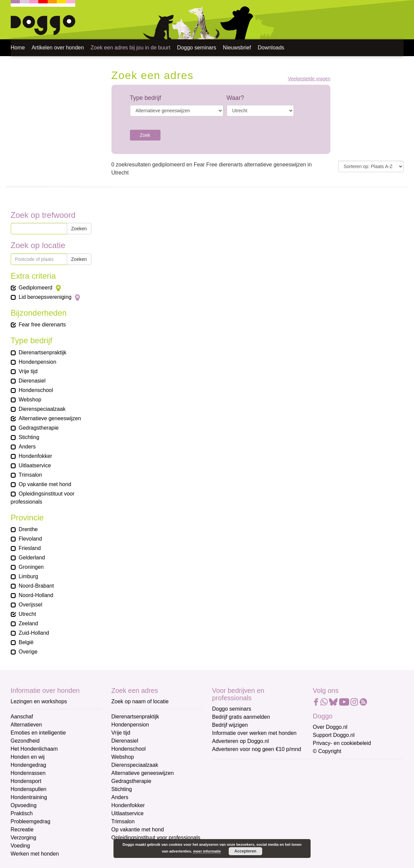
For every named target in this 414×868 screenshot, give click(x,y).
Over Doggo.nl (330, 727)
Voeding (20, 846)
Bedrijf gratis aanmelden (241, 717)
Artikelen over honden (58, 48)
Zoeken (79, 229)
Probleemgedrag (31, 821)
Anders (120, 797)
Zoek (145, 135)
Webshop (123, 757)
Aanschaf (22, 717)
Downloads (271, 48)
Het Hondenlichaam (34, 749)
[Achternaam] (260, 822)
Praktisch (22, 813)
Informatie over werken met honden (255, 733)
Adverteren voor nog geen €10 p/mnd (257, 749)
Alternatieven (26, 725)
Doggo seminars (197, 48)
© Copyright (327, 751)
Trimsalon (123, 821)
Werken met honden (35, 854)
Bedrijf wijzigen (230, 725)
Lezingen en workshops (39, 701)
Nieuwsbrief (237, 48)
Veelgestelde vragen (309, 79)
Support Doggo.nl (334, 735)
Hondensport (26, 781)
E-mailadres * (229, 767)
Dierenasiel (125, 741)
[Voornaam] (260, 800)
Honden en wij (28, 757)
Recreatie (22, 830)
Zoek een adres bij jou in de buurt (130, 48)
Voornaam (225, 790)
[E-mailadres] (260, 778)
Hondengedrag (29, 765)
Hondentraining (29, 797)
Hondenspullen (29, 789)
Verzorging (24, 838)
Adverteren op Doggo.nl (241, 741)
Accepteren (245, 851)
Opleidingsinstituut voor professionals (156, 838)
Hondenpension (130, 725)
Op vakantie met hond (138, 830)
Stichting (122, 789)
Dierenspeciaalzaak (135, 765)
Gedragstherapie (131, 781)
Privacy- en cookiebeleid (342, 743)
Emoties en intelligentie (38, 733)
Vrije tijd (121, 733)
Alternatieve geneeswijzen (143, 773)
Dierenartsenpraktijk (135, 717)
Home (18, 48)
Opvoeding (24, 805)
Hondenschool (129, 749)
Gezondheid (25, 741)
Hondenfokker (128, 805)
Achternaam (227, 812)
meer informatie (207, 851)
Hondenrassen (28, 773)
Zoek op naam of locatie (140, 701)
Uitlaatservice (128, 813)
